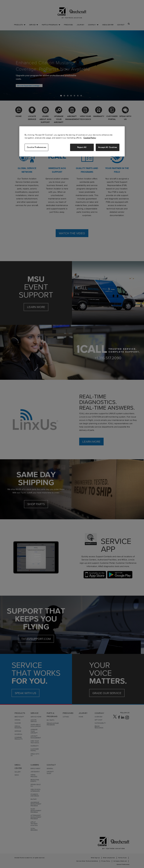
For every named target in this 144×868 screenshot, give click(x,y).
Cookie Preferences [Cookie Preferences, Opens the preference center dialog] (36, 147)
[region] (72, 141)
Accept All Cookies (107, 147)
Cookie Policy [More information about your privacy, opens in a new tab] (90, 138)
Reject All (82, 147)
